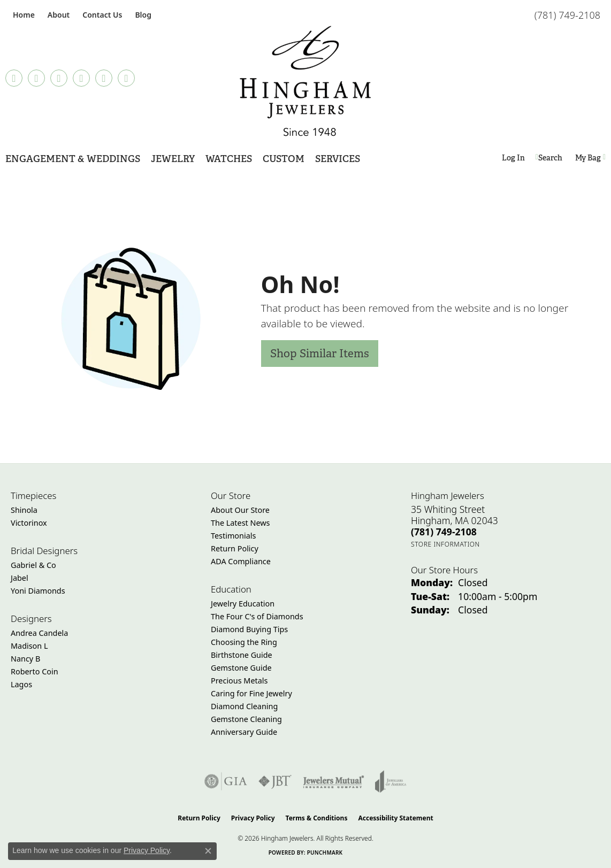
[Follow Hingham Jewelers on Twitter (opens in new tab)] (104, 78)
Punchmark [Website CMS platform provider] (325, 852)
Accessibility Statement (395, 818)
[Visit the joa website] (391, 781)
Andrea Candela (39, 633)
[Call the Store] (444, 532)
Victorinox (29, 523)
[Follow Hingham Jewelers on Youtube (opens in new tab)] (126, 78)
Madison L (29, 646)
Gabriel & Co (33, 565)
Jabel (20, 578)
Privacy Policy (253, 818)
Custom (284, 159)
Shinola (24, 510)
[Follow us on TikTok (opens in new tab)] (14, 78)
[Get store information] (445, 544)
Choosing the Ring (244, 642)
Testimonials (233, 536)
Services (338, 159)
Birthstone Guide (242, 655)
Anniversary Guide (244, 732)
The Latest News (240, 523)
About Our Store (240, 510)
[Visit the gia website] (226, 781)
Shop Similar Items (320, 353)
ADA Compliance (241, 561)
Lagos (21, 684)
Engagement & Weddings (73, 159)
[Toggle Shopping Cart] (590, 158)
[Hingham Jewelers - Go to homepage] (305, 81)
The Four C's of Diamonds (257, 616)
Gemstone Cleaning (246, 719)
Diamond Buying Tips (249, 629)
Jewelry (173, 159)
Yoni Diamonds (38, 591)
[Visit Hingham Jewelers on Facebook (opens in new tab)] (36, 78)
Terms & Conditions (317, 818)
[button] (58, 15)
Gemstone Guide (241, 668)
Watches (229, 159)
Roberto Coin (35, 671)
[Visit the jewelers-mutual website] (334, 781)
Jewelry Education (243, 604)
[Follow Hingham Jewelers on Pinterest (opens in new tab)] (81, 78)
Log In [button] (513, 160)
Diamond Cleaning (244, 706)
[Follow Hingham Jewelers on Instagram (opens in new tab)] (59, 78)
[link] (23, 15)
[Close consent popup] (208, 851)
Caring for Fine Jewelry (251, 693)
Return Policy (235, 548)
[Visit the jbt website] (275, 781)
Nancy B (25, 659)
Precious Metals (239, 681)
